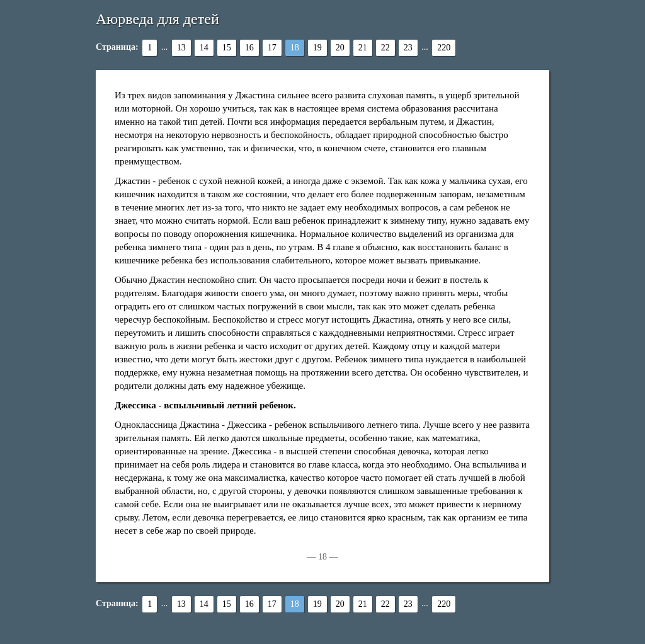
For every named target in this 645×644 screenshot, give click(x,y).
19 (317, 48)
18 (295, 48)
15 (227, 48)
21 (363, 48)
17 (272, 48)
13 (181, 48)
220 (444, 48)
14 (204, 48)
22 (385, 48)
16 (249, 48)
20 (340, 48)
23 (408, 48)
